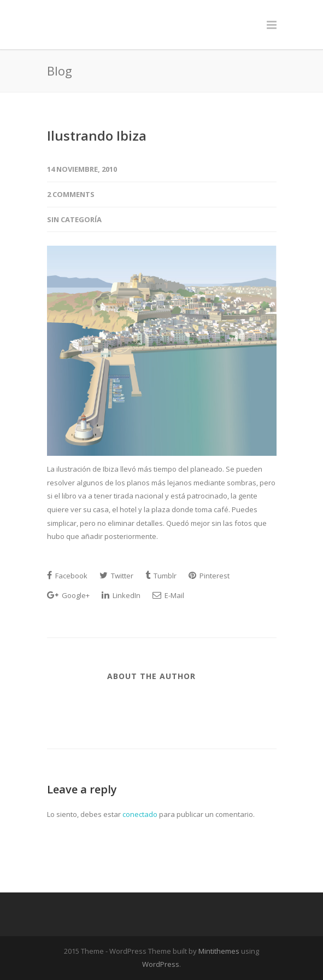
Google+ (68, 595)
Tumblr (161, 576)
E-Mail (168, 595)
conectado (140, 814)
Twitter (116, 576)
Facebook (67, 576)
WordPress (161, 964)
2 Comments (71, 194)
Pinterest (209, 576)
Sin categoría (74, 219)
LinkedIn (121, 595)
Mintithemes (219, 951)
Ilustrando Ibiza (97, 135)
